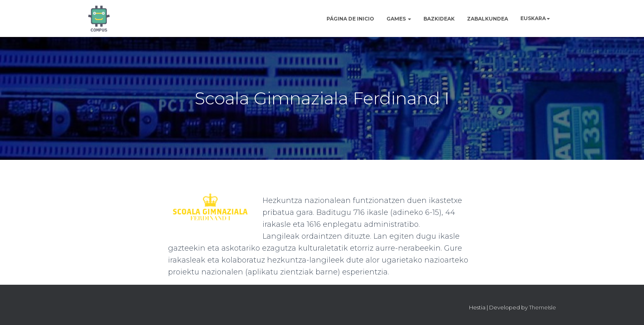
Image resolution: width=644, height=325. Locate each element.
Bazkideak (439, 19)
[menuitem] (535, 18)
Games (399, 19)
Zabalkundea (488, 19)
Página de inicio (350, 19)
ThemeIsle (543, 307)
